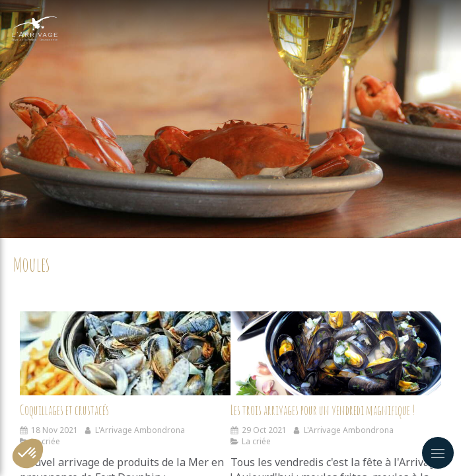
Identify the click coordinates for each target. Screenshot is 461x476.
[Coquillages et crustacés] (125, 354)
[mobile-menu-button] (438, 453)
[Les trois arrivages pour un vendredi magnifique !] (336, 354)
